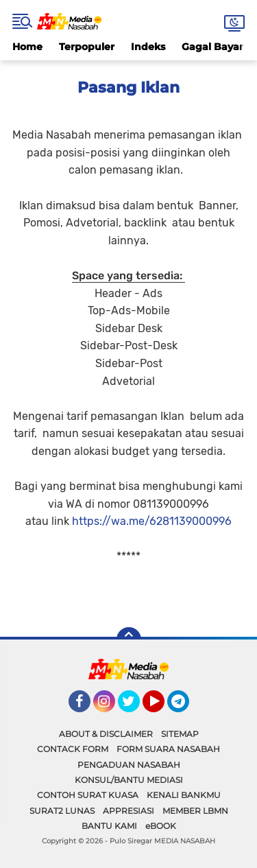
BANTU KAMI (109, 826)
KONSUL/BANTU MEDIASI (129, 780)
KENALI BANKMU (184, 795)
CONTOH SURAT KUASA (88, 795)
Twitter (135, 707)
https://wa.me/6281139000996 (152, 521)
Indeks (148, 47)
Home (27, 47)
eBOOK (161, 826)
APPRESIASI (128, 811)
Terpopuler (87, 47)
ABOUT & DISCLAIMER (106, 734)
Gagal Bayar (212, 47)
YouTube (163, 707)
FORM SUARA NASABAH (168, 749)
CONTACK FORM (73, 749)
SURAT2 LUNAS (62, 811)
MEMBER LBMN (195, 811)
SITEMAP (180, 734)
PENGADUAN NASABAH (129, 765)
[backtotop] (129, 640)
